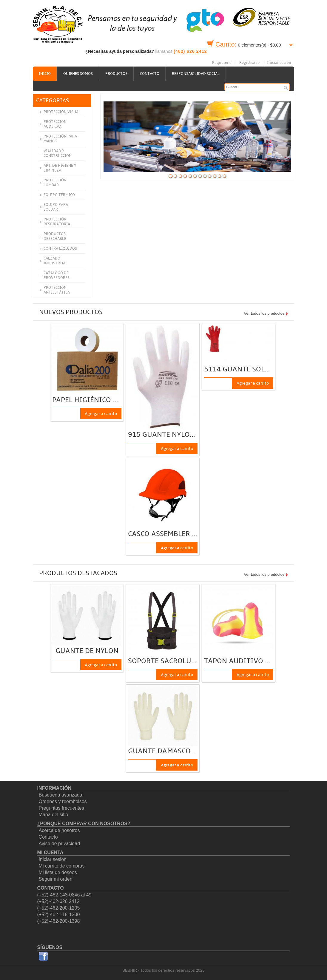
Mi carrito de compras (62, 866)
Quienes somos (78, 74)
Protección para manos (60, 139)
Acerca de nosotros (59, 830)
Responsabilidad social (196, 74)
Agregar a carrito (101, 414)
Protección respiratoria (57, 222)
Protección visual (62, 112)
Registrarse (249, 63)
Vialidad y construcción (58, 153)
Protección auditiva (55, 124)
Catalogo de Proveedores (57, 275)
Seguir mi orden (56, 879)
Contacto (150, 74)
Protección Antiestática (57, 290)
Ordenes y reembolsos (63, 801)
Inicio (45, 74)
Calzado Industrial (55, 261)
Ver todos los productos (264, 313)
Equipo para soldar (56, 207)
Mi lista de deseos (58, 872)
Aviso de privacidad (59, 844)
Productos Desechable (55, 236)
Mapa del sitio (54, 815)
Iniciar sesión (279, 63)
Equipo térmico (59, 195)
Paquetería (222, 63)
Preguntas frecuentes (61, 808)
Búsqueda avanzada (61, 795)
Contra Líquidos (60, 249)
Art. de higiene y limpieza (60, 168)
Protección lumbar (55, 183)
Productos (116, 74)
